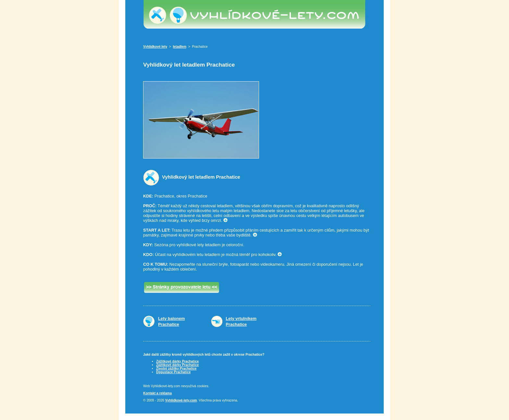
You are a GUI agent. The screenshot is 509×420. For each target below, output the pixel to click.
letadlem (180, 47)
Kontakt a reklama (157, 393)
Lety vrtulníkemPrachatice (241, 321)
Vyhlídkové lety (155, 47)
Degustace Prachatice (173, 372)
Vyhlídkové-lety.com (181, 400)
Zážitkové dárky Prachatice (177, 361)
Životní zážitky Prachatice (176, 369)
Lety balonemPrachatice (172, 321)
